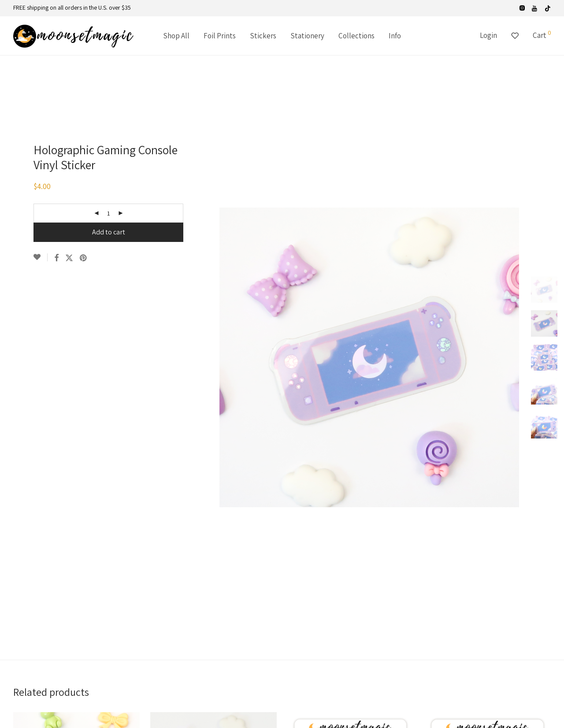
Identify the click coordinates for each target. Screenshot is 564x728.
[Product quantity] (108, 213)
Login (488, 35)
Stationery (307, 36)
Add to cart (109, 232)
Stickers (263, 36)
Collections (356, 36)
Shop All (176, 36)
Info (395, 36)
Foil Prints (220, 36)
